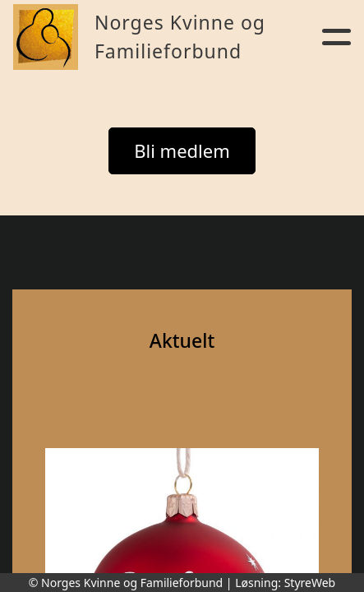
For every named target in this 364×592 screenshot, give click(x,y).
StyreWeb (310, 583)
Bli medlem (182, 150)
